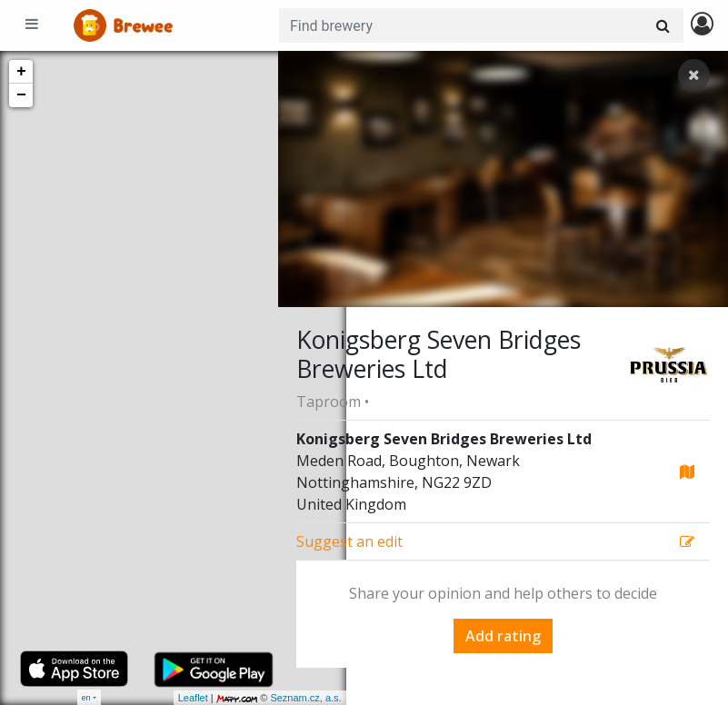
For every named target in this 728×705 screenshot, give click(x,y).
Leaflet (125, 698)
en (86, 697)
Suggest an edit (349, 541)
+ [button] (21, 72)
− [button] (21, 95)
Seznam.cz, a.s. (238, 698)
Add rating (503, 636)
